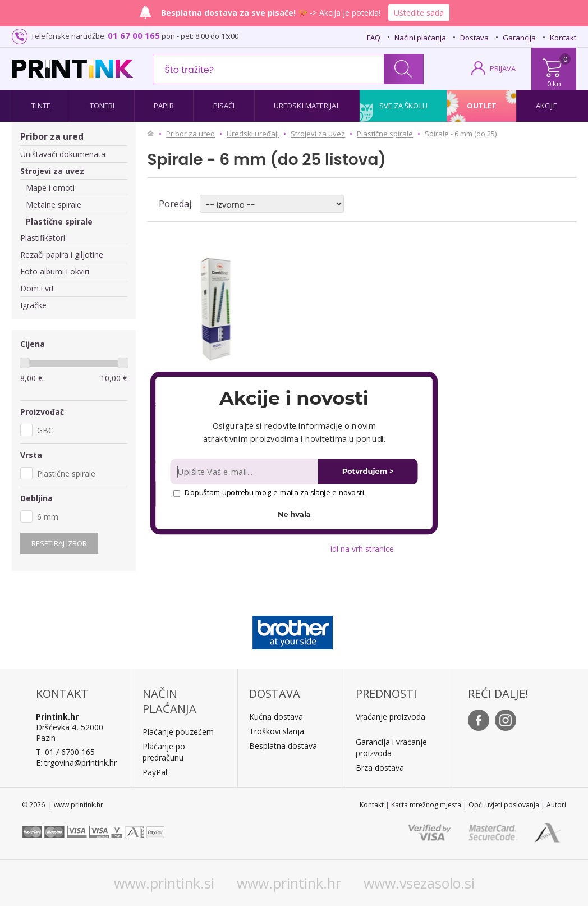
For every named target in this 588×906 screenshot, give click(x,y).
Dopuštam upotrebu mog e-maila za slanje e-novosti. (270, 492)
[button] (294, 398)
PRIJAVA (503, 68)
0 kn (554, 84)
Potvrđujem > (368, 471)
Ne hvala (294, 514)
